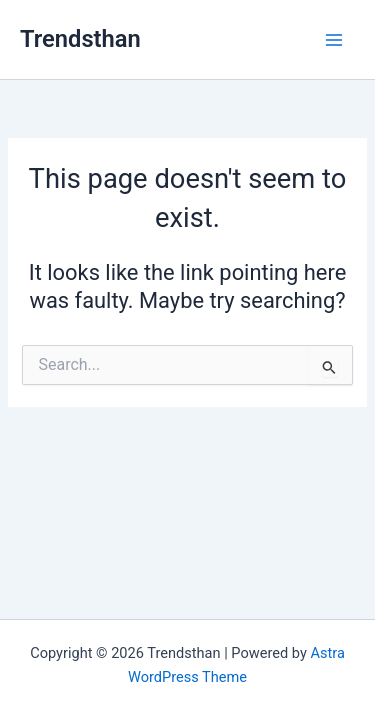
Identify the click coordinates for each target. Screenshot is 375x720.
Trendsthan (80, 39)
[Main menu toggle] (334, 40)
